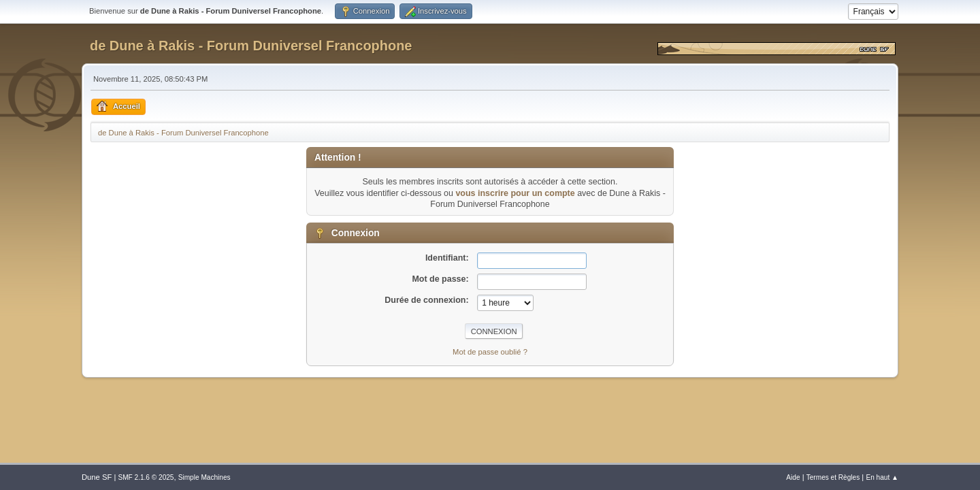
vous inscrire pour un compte (515, 193)
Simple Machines (205, 477)
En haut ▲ (882, 477)
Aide (793, 477)
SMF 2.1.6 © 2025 (146, 477)
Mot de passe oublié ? (490, 352)
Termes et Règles (833, 477)
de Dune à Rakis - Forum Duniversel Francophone (251, 46)
